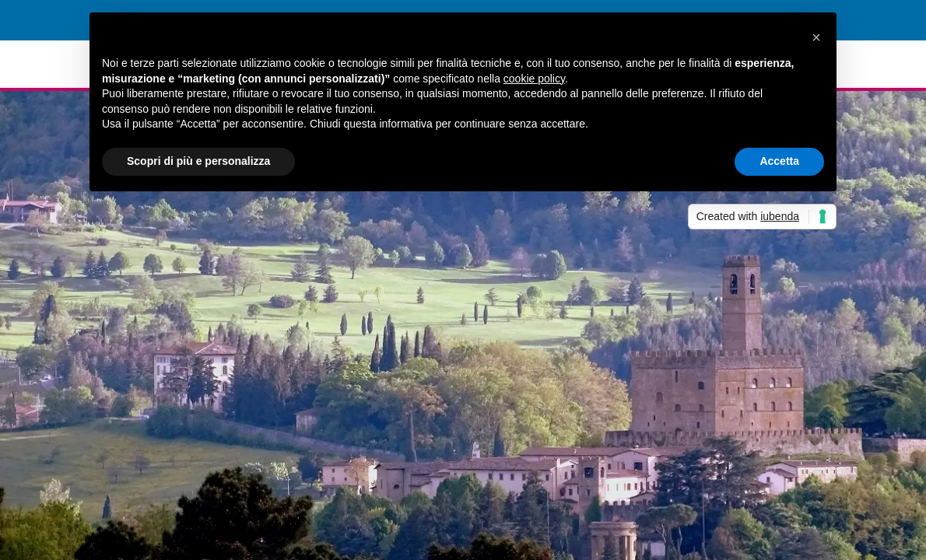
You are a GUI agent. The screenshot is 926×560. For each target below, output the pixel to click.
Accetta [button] (779, 161)
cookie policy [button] (534, 79)
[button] (816, 37)
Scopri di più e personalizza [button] (198, 161)
